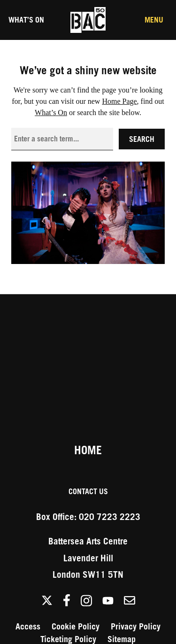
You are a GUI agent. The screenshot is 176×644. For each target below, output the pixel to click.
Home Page (119, 101)
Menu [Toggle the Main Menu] (154, 20)
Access (28, 626)
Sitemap (122, 639)
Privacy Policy (136, 626)
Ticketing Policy (68, 639)
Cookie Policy (76, 626)
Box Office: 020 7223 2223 (88, 516)
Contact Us (88, 491)
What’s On (26, 20)
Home (88, 450)
